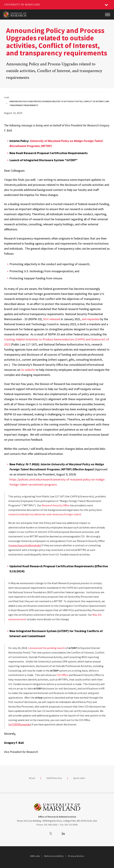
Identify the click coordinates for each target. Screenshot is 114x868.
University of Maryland (22, 5)
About (32, 778)
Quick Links (79, 778)
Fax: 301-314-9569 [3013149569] (69, 825)
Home (7, 98)
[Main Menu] (108, 15)
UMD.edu (35, 856)
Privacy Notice (76, 856)
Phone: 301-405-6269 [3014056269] (47, 825)
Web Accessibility (54, 856)
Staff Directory (54, 778)
